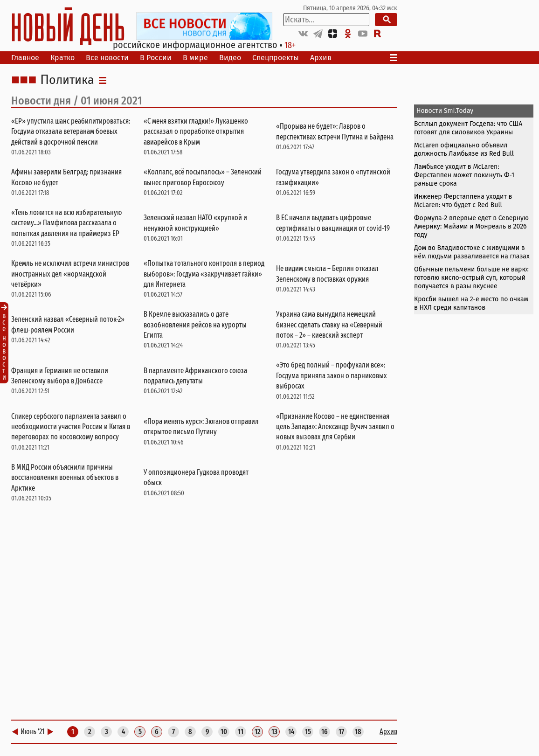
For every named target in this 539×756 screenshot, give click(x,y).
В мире (195, 58)
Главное (25, 58)
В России (156, 58)
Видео (230, 58)
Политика (67, 80)
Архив (321, 58)
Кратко (62, 58)
